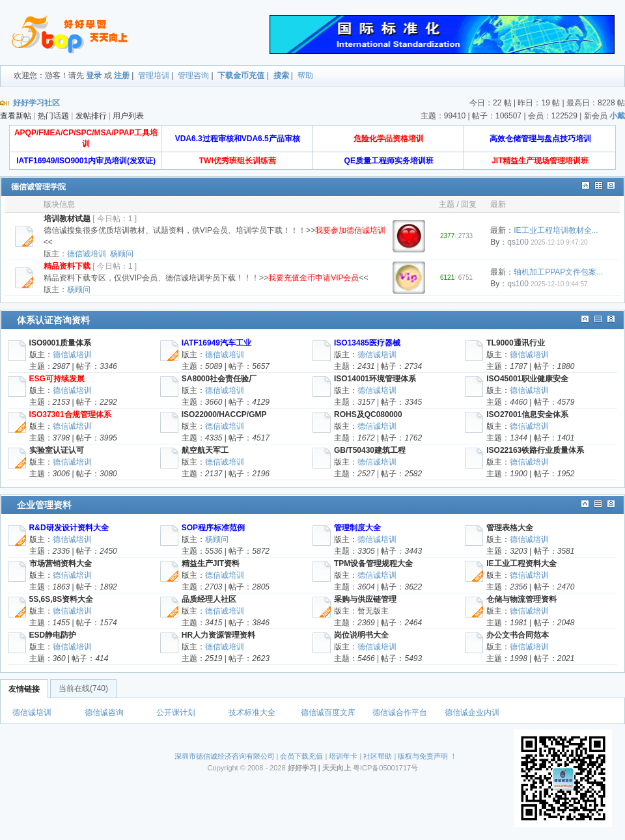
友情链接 (24, 689)
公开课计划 (176, 712)
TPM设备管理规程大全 (373, 563)
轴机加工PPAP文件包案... (558, 272)
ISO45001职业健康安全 (527, 379)
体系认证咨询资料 (53, 320)
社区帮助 (378, 756)
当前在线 (83, 688)
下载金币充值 (241, 75)
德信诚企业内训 (472, 712)
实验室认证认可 (57, 450)
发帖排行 (91, 116)
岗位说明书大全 (361, 635)
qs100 (518, 242)
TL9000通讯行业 (515, 343)
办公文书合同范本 (518, 635)
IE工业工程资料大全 (521, 563)
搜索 (281, 75)
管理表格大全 (510, 528)
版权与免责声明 (423, 756)
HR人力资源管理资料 (218, 635)
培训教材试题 (67, 219)
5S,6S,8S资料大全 (62, 599)
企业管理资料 (44, 505)
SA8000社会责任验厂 (219, 379)
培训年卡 (343, 756)
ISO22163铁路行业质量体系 (535, 450)
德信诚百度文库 (328, 712)
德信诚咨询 (104, 712)
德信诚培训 (87, 254)
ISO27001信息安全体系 (527, 414)
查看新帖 (16, 116)
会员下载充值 (301, 756)
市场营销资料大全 (61, 563)
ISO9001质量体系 (60, 343)
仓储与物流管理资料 (521, 599)
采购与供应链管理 (365, 599)
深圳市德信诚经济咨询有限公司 (225, 756)
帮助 (305, 75)
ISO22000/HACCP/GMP (224, 414)
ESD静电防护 (53, 635)
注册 (122, 75)
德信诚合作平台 (400, 712)
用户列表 (128, 116)
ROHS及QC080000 (368, 414)
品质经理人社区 (209, 599)
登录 (94, 75)
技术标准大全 (252, 712)
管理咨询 (193, 75)
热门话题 (53, 116)
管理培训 (154, 75)
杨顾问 (122, 254)
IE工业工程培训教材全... (556, 230)
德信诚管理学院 (38, 187)
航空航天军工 (205, 450)
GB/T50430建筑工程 (370, 450)
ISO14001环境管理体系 (375, 379)
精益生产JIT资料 (211, 563)
